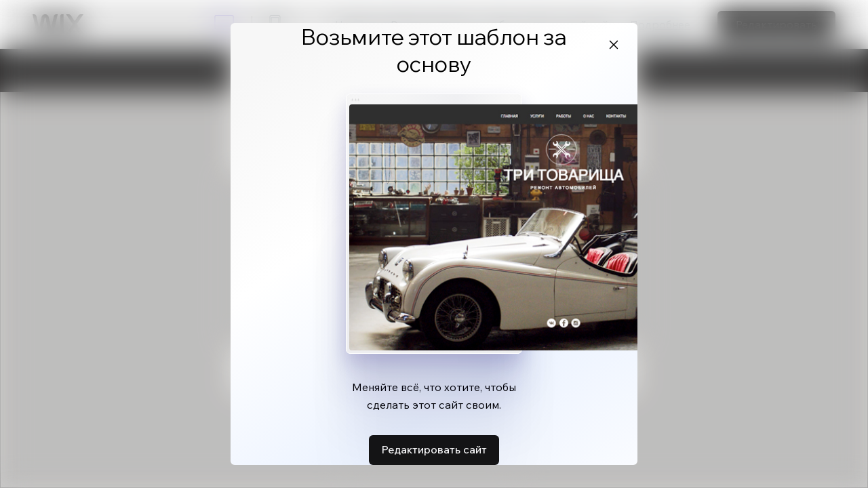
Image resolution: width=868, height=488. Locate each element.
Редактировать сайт (434, 449)
